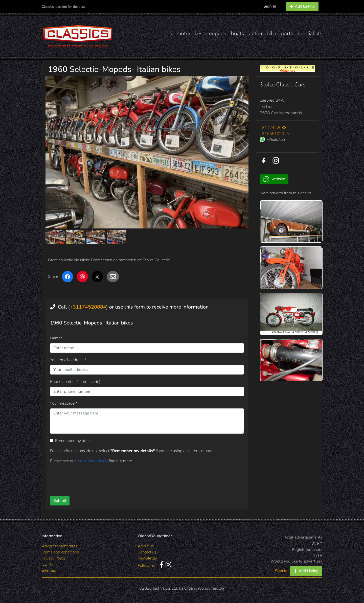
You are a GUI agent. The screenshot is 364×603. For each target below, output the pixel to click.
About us (146, 546)
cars (167, 34)
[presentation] (139, 478)
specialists (310, 34)
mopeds (217, 34)
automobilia (263, 34)
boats (238, 34)
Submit (60, 501)
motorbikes (190, 34)
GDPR (47, 564)
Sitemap (49, 570)
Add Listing (302, 6)
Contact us (147, 552)
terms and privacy (93, 461)
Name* (56, 338)
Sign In (270, 6)
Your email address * (68, 360)
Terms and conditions (60, 552)
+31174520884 (88, 307)
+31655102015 (274, 134)
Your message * (64, 403)
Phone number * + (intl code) (75, 382)
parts (287, 34)
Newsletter (147, 558)
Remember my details (74, 441)
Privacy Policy (54, 558)
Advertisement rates (60, 546)
